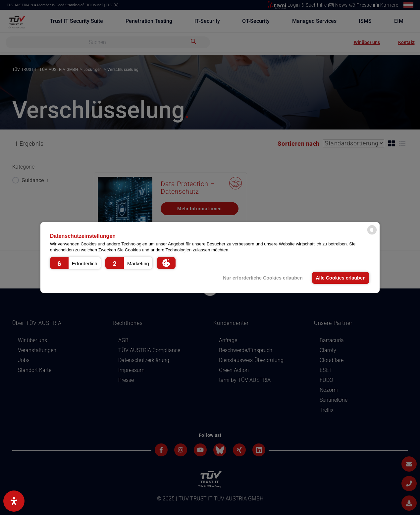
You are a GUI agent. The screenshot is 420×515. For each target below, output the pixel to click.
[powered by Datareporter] (372, 234)
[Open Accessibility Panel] (14, 501)
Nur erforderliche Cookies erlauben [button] (263, 278)
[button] (75, 263)
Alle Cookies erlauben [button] (341, 278)
